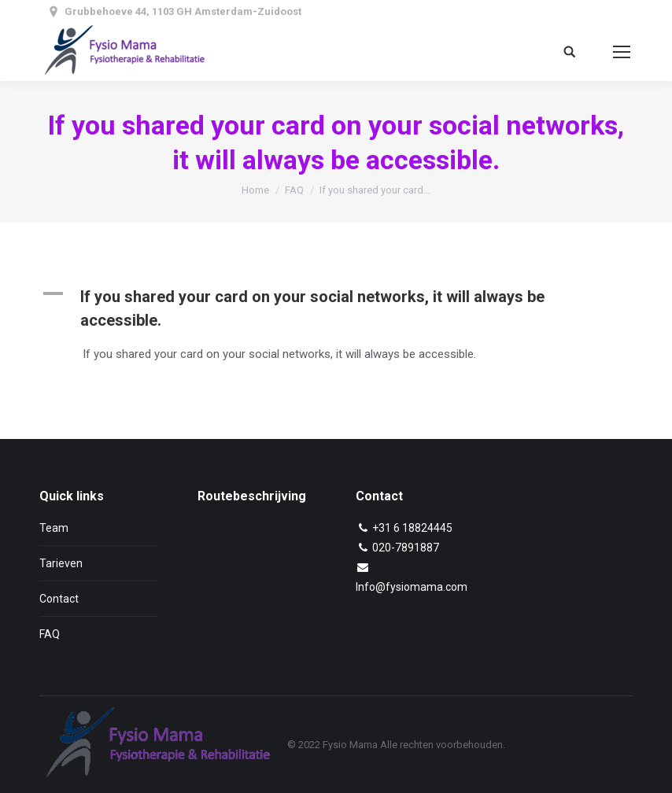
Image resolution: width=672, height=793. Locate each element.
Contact (59, 599)
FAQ (294, 190)
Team (54, 528)
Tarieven (61, 563)
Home (255, 190)
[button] (336, 308)
